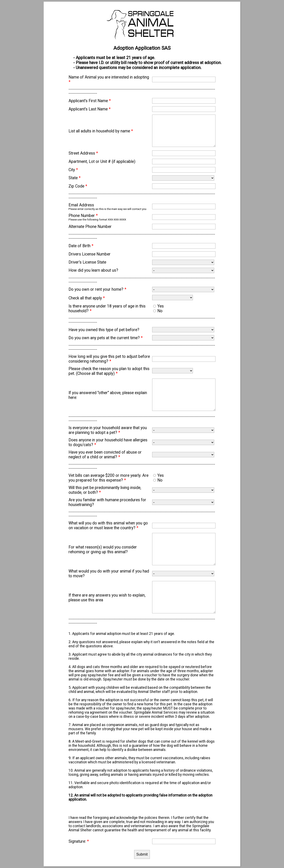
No (160, 311)
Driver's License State (87, 262)
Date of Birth (81, 246)
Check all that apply (87, 298)
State (75, 178)
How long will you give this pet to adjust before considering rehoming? (109, 359)
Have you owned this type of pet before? (104, 330)
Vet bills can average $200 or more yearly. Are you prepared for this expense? (108, 478)
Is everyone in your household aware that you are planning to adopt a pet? (108, 430)
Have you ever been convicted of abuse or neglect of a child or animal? (105, 455)
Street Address (83, 153)
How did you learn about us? (93, 270)
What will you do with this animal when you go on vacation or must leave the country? (108, 525)
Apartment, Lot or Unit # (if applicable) (102, 162)
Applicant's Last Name (90, 109)
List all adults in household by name (101, 131)
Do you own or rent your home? (97, 289)
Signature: (79, 841)
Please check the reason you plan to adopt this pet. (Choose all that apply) (109, 371)
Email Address (81, 205)
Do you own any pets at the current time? (106, 338)
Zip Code (78, 186)
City (73, 170)
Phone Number (83, 216)
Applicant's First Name (90, 101)
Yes (161, 306)
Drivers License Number (90, 254)
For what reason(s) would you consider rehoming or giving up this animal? (103, 550)
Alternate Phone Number (90, 227)
